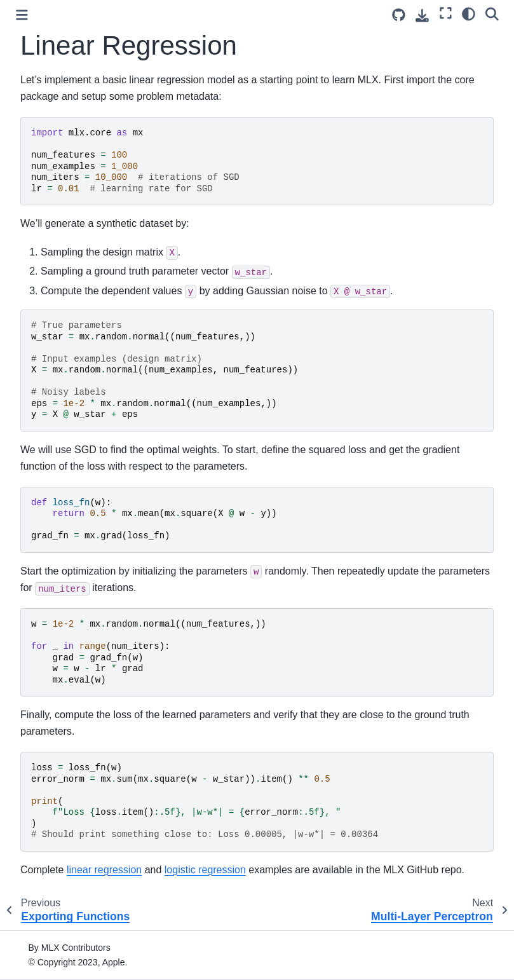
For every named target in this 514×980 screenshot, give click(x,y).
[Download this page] (422, 16)
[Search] (492, 13)
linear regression (104, 870)
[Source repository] (399, 15)
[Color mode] (469, 13)
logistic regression (205, 870)
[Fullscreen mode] (446, 13)
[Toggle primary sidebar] (22, 15)
